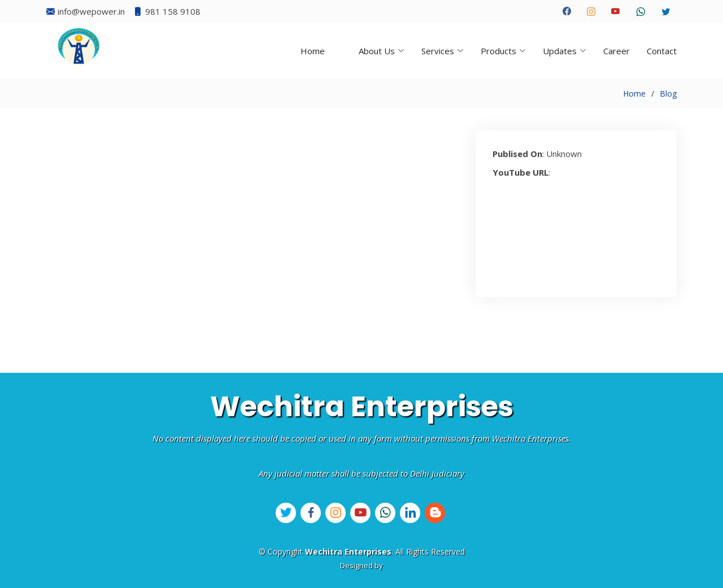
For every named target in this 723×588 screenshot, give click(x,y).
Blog (668, 93)
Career (617, 51)
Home (313, 51)
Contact (662, 51)
